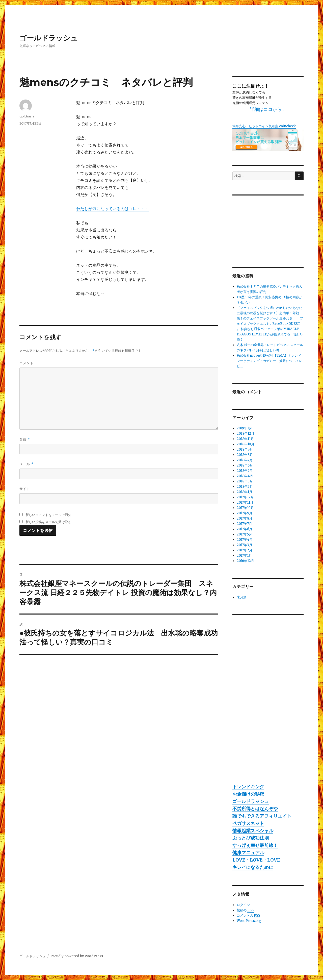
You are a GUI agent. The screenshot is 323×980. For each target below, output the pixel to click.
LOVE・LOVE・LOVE (256, 860)
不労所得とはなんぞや (255, 809)
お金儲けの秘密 (248, 794)
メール (26, 464)
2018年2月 (245, 487)
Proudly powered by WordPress (77, 956)
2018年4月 (245, 476)
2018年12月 (246, 434)
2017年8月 (245, 518)
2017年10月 (245, 508)
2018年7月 (245, 460)
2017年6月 (245, 529)
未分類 (242, 597)
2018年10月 (246, 444)
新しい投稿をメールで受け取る (48, 522)
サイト (25, 489)
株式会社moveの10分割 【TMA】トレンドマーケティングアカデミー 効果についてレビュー (270, 361)
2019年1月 (244, 428)
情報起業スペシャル (253, 831)
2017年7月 (244, 524)
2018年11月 (245, 439)
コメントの (248, 916)
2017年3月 (245, 545)
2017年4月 (245, 540)
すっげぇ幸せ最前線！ (255, 845)
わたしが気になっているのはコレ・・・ (113, 209)
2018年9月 (245, 449)
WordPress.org (249, 921)
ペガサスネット (248, 823)
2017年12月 (245, 497)
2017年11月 (245, 503)
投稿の (245, 910)
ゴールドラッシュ (49, 38)
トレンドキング (248, 787)
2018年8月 (245, 455)
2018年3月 (245, 481)
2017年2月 (245, 550)
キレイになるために (253, 867)
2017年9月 (245, 513)
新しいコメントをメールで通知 (48, 515)
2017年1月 (244, 556)
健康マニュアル (248, 853)
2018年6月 (245, 465)
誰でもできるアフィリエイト (262, 816)
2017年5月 (244, 534)
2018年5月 (245, 471)
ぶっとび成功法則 (251, 838)
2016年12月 (245, 561)
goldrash (27, 116)
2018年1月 (245, 492)
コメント (26, 363)
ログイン (243, 905)
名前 (25, 439)
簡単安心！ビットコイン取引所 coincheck (264, 126)
